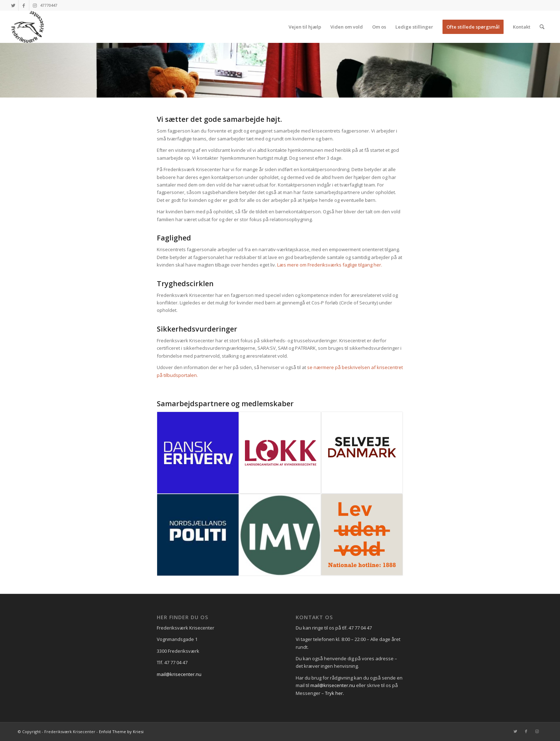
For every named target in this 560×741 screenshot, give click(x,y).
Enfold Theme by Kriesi (121, 732)
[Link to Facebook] (24, 5)
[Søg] (542, 27)
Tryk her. (334, 693)
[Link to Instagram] (35, 5)
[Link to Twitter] (13, 5)
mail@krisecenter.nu (179, 674)
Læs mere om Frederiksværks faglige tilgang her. (330, 265)
